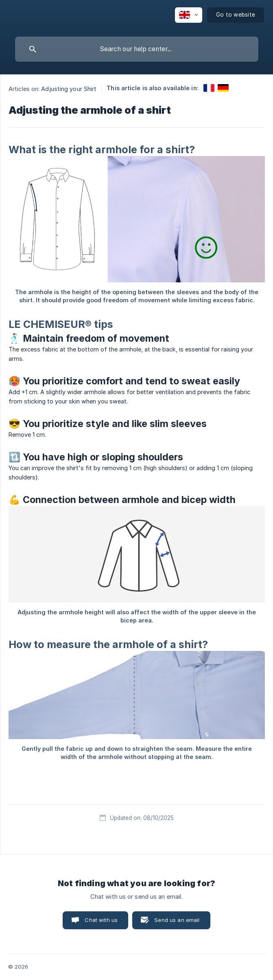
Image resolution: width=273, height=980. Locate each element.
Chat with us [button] (101, 920)
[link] (209, 88)
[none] (189, 15)
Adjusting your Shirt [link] (69, 89)
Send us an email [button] (177, 920)
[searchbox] (137, 49)
